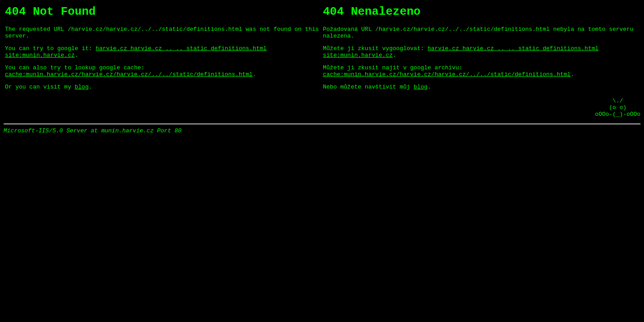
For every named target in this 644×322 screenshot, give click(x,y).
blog (82, 98)
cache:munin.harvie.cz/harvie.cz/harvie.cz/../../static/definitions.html (129, 85)
